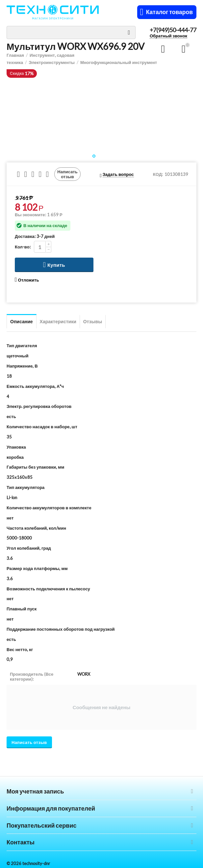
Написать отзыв (67, 174)
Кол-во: (23, 247)
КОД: (158, 174)
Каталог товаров (169, 12)
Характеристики (58, 321)
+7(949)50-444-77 (173, 30)
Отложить (27, 280)
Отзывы (93, 321)
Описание (22, 321)
